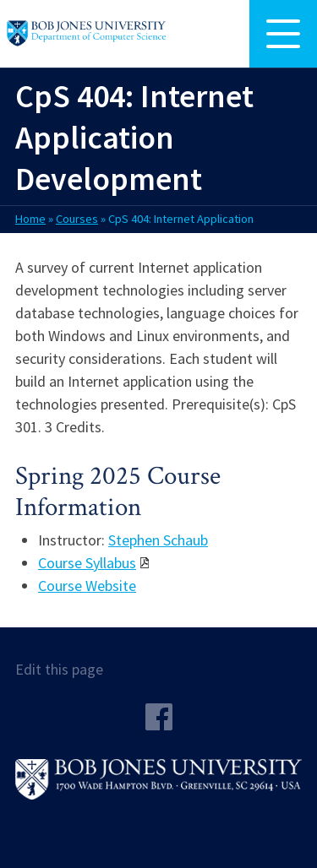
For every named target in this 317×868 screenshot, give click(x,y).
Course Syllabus (87, 563)
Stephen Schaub (158, 540)
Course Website (87, 586)
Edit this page (59, 669)
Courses (77, 219)
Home (30, 219)
